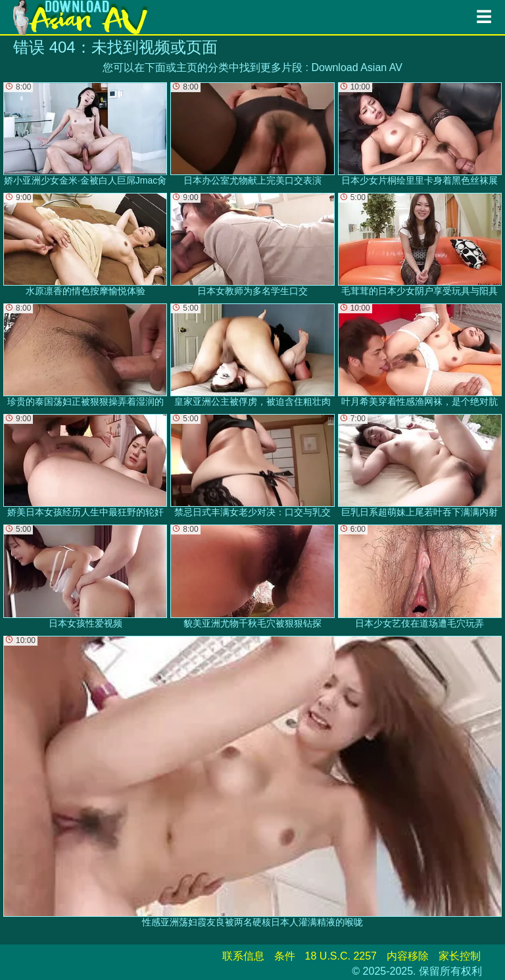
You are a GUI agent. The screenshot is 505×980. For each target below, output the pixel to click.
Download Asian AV (356, 67)
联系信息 (243, 956)
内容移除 (408, 956)
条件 (285, 956)
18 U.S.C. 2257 (341, 956)
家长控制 (460, 956)
